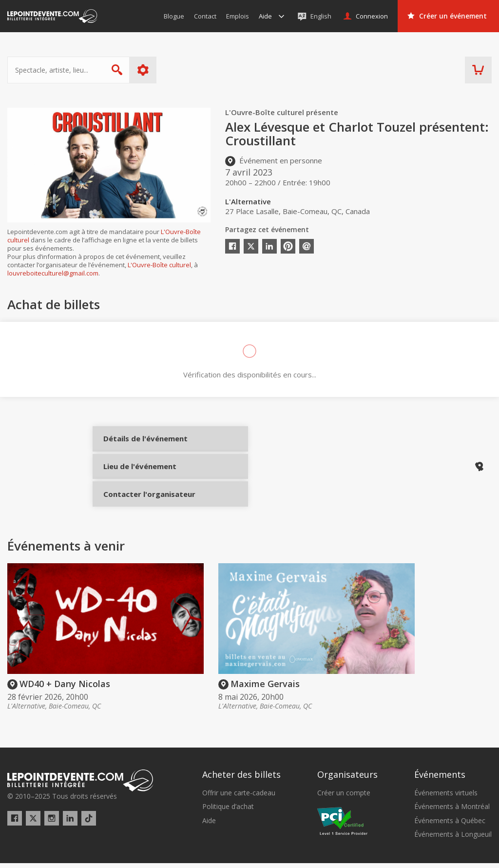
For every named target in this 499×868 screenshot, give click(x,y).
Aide (209, 797)
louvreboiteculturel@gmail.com (53, 273)
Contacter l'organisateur (138, 512)
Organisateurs (347, 751)
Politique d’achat (228, 784)
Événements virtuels (446, 769)
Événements (440, 751)
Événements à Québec (450, 797)
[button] (354, 854)
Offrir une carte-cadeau (239, 769)
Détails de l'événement (138, 446)
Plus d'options (143, 70)
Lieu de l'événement (138, 479)
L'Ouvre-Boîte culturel (159, 265)
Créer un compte (344, 769)
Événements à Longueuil (453, 811)
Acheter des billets (241, 751)
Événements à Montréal (452, 784)
